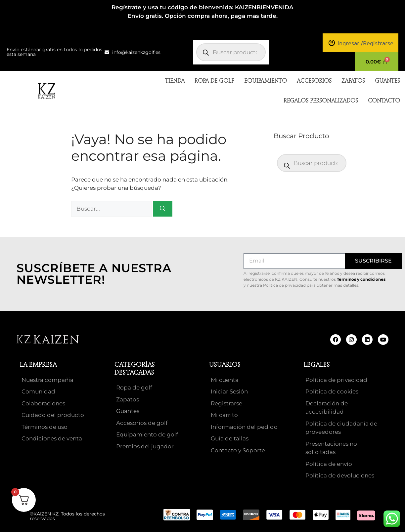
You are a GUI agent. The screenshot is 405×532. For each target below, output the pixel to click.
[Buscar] (163, 209)
